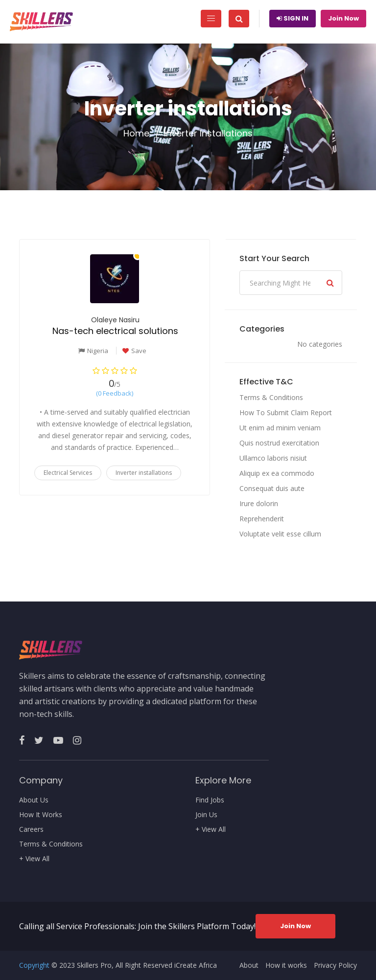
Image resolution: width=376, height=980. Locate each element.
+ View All (34, 859)
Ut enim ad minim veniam (280, 428)
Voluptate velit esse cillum (280, 534)
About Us (34, 800)
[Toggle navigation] (211, 19)
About (249, 965)
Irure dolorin (259, 503)
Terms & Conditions (271, 397)
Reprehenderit (262, 519)
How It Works (41, 815)
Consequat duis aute (272, 488)
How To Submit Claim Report (286, 412)
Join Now (343, 18)
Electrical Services (68, 473)
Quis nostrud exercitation (279, 443)
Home (136, 134)
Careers (31, 829)
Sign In (293, 18)
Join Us (206, 815)
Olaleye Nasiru (115, 320)
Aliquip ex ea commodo (277, 473)
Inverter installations (144, 473)
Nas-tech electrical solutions (115, 331)
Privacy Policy (335, 965)
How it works (286, 965)
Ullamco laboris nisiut (273, 458)
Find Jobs (210, 800)
